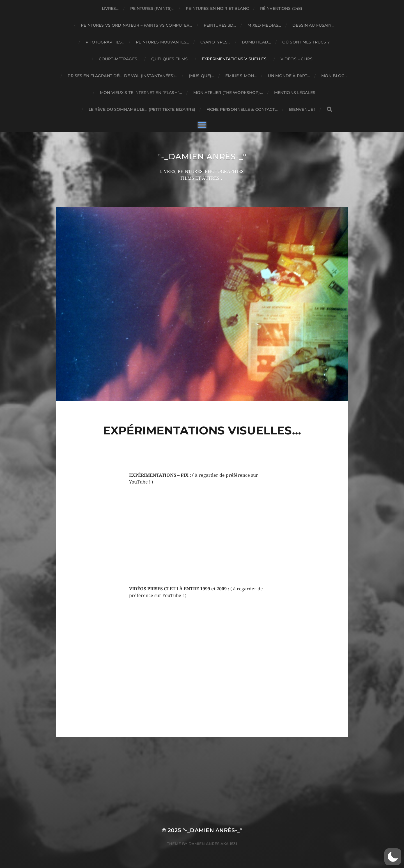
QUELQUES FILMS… (171, 59)
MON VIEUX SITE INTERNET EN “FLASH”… (141, 93)
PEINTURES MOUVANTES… (162, 42)
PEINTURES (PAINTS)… (152, 8)
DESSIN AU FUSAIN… (313, 25)
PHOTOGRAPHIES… (105, 42)
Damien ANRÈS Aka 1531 (213, 844)
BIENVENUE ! (302, 109)
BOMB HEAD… (256, 42)
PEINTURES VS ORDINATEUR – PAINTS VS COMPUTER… (136, 25)
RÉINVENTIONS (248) (281, 8)
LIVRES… (110, 8)
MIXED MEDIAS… (264, 25)
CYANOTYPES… (215, 42)
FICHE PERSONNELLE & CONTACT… (242, 109)
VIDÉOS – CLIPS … (299, 59)
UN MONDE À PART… (289, 76)
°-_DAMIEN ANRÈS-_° (202, 156)
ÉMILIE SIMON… (241, 76)
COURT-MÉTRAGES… (119, 59)
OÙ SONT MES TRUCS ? (306, 42)
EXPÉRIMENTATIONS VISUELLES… (236, 59)
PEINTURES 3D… (220, 25)
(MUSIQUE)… (201, 76)
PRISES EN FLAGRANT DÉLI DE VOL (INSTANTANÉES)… (122, 76)
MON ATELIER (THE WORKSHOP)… (228, 93)
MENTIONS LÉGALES (295, 93)
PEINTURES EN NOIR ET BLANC (217, 8)
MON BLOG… (334, 76)
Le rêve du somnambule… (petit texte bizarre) (142, 109)
